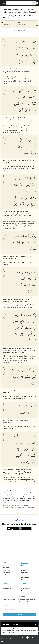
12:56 (5, 178)
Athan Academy (7, 588)
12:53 (5, 41)
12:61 (5, 406)
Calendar (24, 565)
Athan (4, 586)
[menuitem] (6, 25)
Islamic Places (6, 570)
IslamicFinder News (26, 586)
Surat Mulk (5, 507)
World (4, 575)
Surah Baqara (22, 507)
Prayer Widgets (7, 591)
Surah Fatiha (31, 507)
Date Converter (25, 575)
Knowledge (24, 580)
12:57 (5, 235)
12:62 (5, 436)
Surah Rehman (24, 505)
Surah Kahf (13, 507)
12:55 (5, 139)
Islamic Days (25, 573)
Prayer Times (6, 568)
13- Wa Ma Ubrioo (6, 24)
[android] (26, 528)
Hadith (23, 570)
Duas (4, 565)
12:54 (5, 90)
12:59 (5, 314)
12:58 (5, 272)
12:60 (5, 370)
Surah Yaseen (6, 505)
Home (4, 14)
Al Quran (10, 14)
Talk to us (24, 591)
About (24, 583)
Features (25, 563)
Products (6, 583)
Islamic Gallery (25, 577)
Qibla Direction (6, 573)
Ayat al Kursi (15, 505)
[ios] (13, 528)
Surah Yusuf (17, 14)
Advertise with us (26, 588)
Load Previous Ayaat (20, 31)
